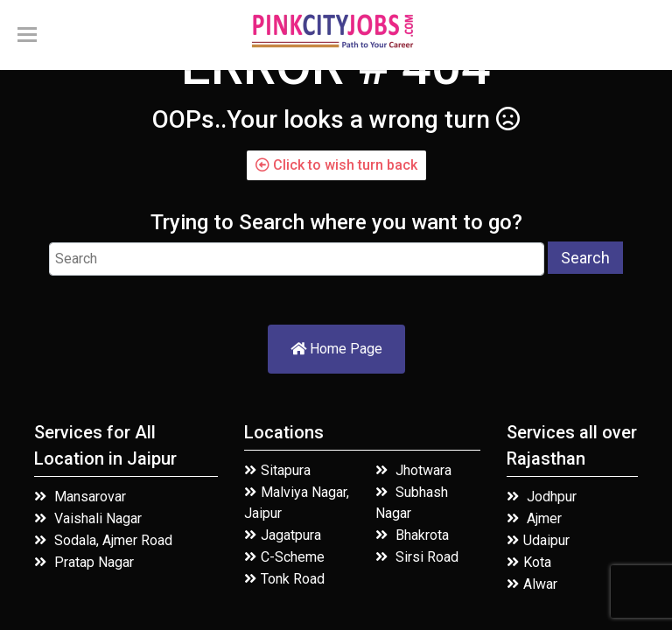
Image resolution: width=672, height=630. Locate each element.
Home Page (336, 349)
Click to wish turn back (336, 165)
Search (585, 258)
